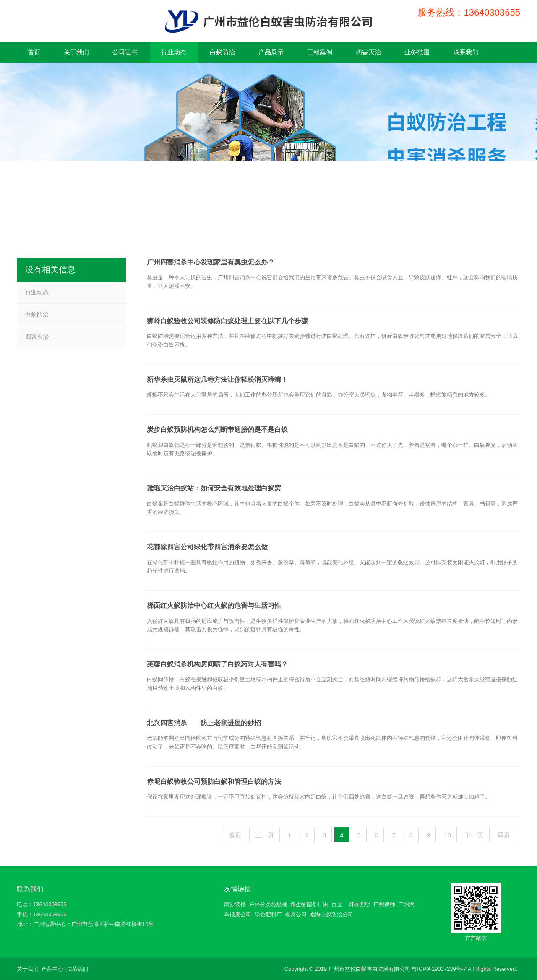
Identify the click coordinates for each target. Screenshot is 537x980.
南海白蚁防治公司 (331, 914)
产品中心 (52, 969)
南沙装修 (235, 904)
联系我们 (30, 889)
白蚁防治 (37, 314)
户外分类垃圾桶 (268, 904)
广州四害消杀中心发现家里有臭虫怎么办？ (211, 262)
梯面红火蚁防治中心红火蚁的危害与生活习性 (214, 605)
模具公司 (296, 914)
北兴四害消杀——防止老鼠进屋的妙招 (204, 723)
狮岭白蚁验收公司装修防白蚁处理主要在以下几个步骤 (227, 321)
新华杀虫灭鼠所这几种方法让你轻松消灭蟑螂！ (217, 380)
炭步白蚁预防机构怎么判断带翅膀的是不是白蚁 (217, 429)
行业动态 (37, 292)
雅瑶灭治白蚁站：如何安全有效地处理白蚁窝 (214, 488)
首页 (235, 835)
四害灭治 (37, 337)
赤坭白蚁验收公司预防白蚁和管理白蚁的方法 (214, 782)
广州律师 (384, 904)
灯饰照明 (360, 904)
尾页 (504, 835)
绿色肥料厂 (268, 914)
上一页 (265, 835)
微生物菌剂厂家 (309, 904)
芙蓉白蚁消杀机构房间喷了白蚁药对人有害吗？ (217, 664)
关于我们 (28, 969)
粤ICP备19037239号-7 (439, 969)
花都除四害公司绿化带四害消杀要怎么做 (207, 547)
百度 (337, 904)
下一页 (474, 835)
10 (447, 835)
